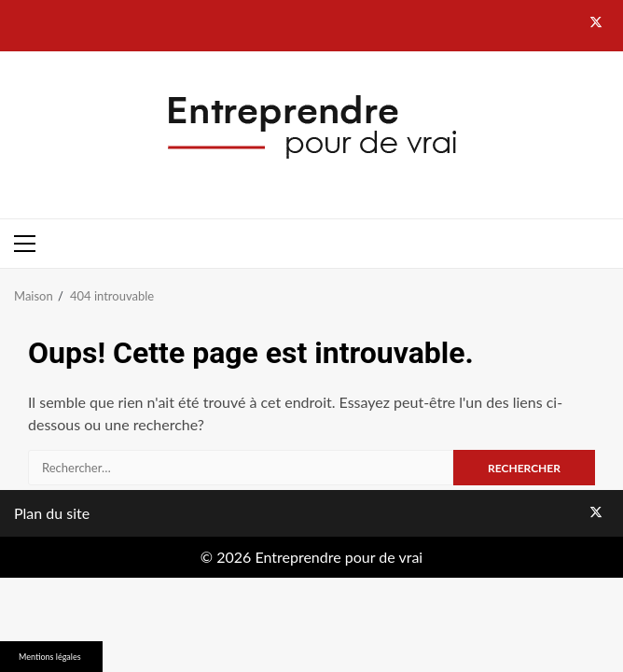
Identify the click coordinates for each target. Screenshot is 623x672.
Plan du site (52, 513)
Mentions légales (50, 657)
